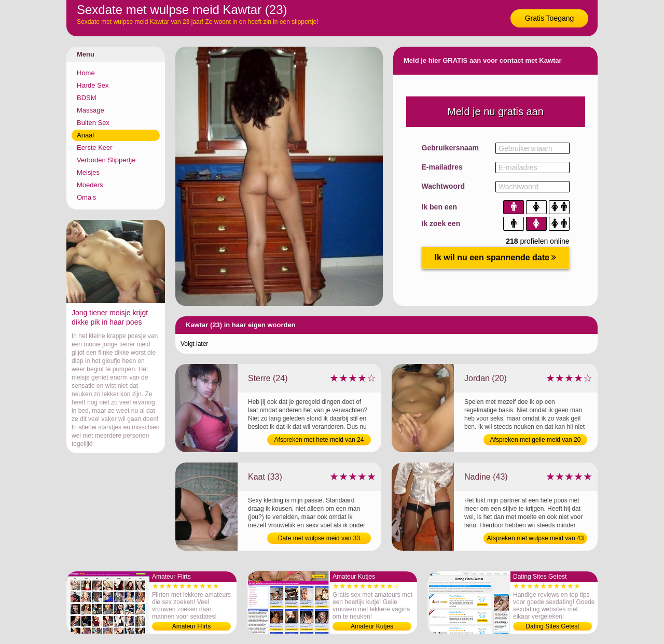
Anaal (85, 135)
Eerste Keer (95, 148)
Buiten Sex (93, 123)
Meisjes (88, 172)
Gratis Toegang (550, 18)
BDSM (87, 98)
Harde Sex (93, 85)
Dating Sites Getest (552, 626)
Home (86, 73)
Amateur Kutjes (372, 626)
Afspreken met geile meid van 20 (536, 440)
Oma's (86, 197)
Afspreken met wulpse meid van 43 (536, 538)
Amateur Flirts (192, 626)
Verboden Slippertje (106, 160)
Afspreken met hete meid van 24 (319, 440)
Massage (91, 110)
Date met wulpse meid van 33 (319, 538)
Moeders (90, 185)
